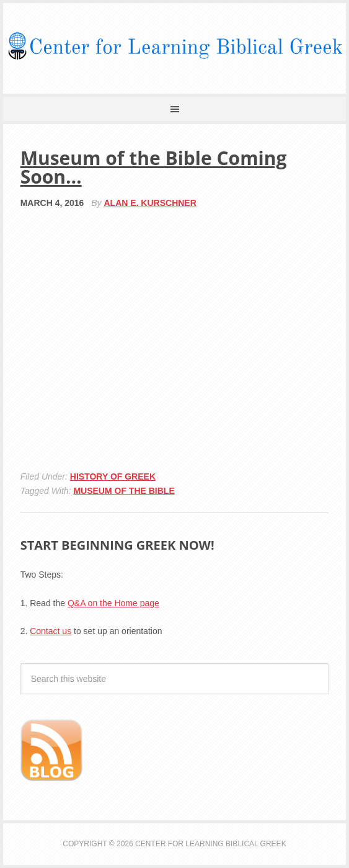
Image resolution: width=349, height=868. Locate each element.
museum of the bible (124, 491)
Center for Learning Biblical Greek (174, 47)
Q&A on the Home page (113, 603)
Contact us (51, 631)
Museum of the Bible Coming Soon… (154, 167)
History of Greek (113, 477)
